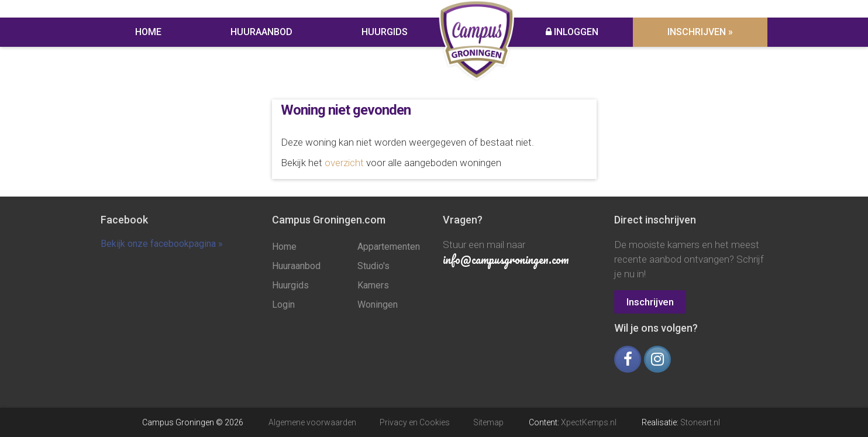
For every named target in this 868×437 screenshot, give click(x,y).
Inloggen (572, 32)
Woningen (378, 304)
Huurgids (385, 32)
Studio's (373, 266)
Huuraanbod (261, 32)
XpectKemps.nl (589, 422)
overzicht (344, 163)
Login (283, 304)
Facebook (124, 220)
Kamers (373, 285)
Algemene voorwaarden (312, 422)
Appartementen (389, 247)
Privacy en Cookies (415, 422)
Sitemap (488, 422)
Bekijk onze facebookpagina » (162, 244)
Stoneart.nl (700, 422)
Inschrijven (650, 302)
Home (148, 32)
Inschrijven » (700, 32)
